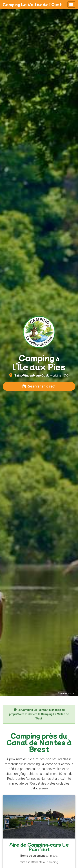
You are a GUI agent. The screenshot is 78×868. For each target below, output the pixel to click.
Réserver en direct (39, 386)
